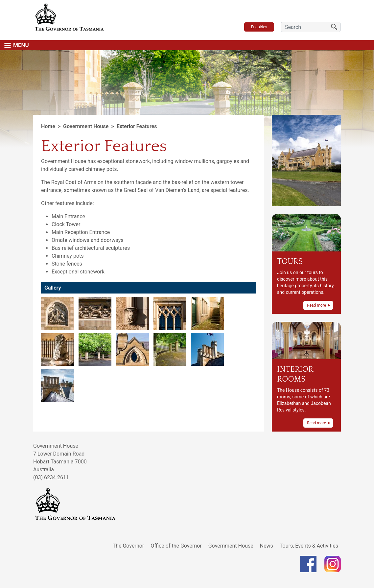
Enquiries (259, 27)
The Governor (129, 546)
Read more (316, 305)
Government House (231, 546)
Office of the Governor (176, 546)
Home (48, 126)
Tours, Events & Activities (309, 546)
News (267, 546)
